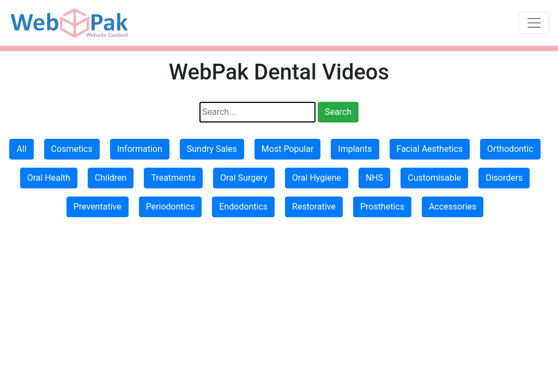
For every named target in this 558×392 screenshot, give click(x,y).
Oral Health (49, 178)
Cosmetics (72, 149)
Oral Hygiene (317, 178)
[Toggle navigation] (534, 23)
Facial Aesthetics (430, 149)
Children (111, 178)
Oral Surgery (244, 178)
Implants (355, 149)
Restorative (314, 207)
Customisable (434, 178)
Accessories (453, 207)
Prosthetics (382, 207)
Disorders (504, 178)
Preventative (98, 207)
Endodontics (243, 207)
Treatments (173, 178)
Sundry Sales (212, 149)
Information (140, 149)
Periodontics (171, 207)
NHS (374, 178)
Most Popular (288, 149)
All (21, 149)
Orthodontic (510, 149)
